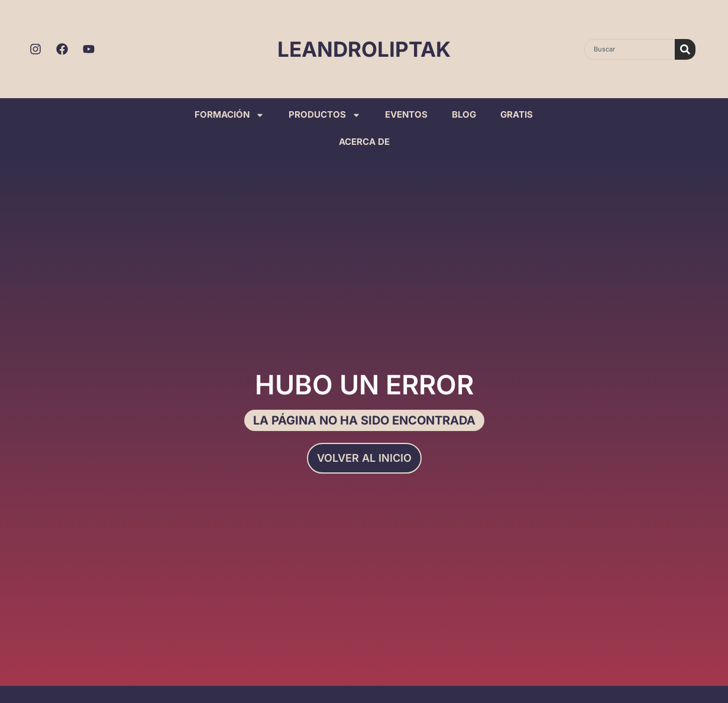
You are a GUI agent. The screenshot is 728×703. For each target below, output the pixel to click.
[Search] (685, 49)
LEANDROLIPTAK (364, 49)
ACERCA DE (364, 142)
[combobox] (629, 49)
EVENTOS (406, 114)
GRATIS (517, 114)
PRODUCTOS (325, 115)
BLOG (464, 114)
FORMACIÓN (229, 115)
